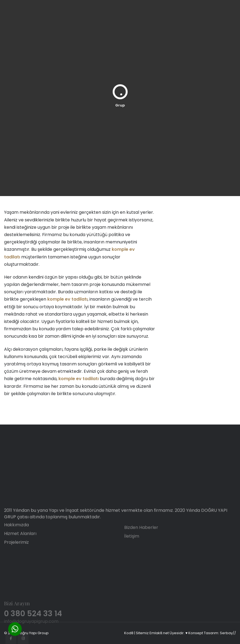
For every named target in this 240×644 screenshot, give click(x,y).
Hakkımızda (16, 533)
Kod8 (129, 633)
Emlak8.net (159, 633)
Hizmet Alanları (20, 542)
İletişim (132, 544)
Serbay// (228, 633)
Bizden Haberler (141, 536)
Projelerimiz (16, 551)
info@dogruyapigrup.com (31, 640)
